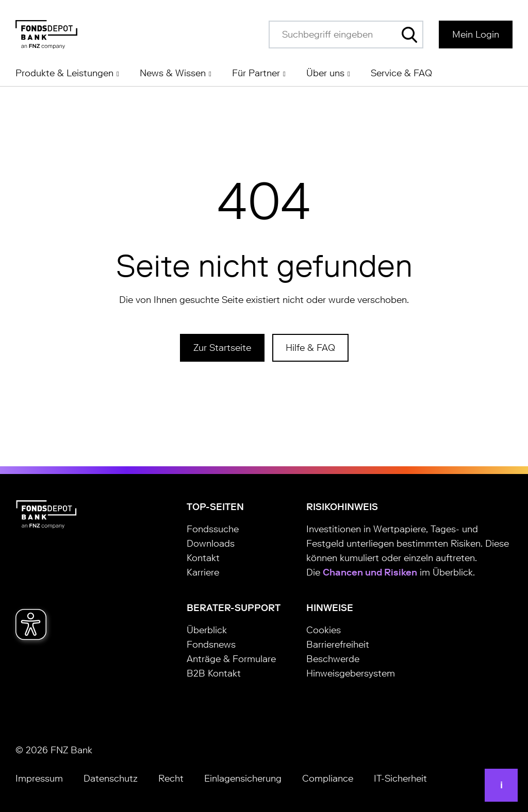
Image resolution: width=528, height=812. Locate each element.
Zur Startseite (222, 348)
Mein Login (476, 35)
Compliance (328, 779)
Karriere (203, 572)
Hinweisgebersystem (351, 673)
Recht (171, 779)
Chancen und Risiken (370, 572)
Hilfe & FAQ (310, 348)
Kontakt (203, 558)
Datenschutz (111, 779)
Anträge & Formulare (231, 659)
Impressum (39, 779)
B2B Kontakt (214, 673)
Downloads (211, 544)
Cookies (324, 630)
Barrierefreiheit (338, 645)
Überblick (207, 630)
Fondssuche (213, 529)
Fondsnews (211, 645)
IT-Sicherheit (400, 779)
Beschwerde (333, 659)
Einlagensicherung (243, 779)
